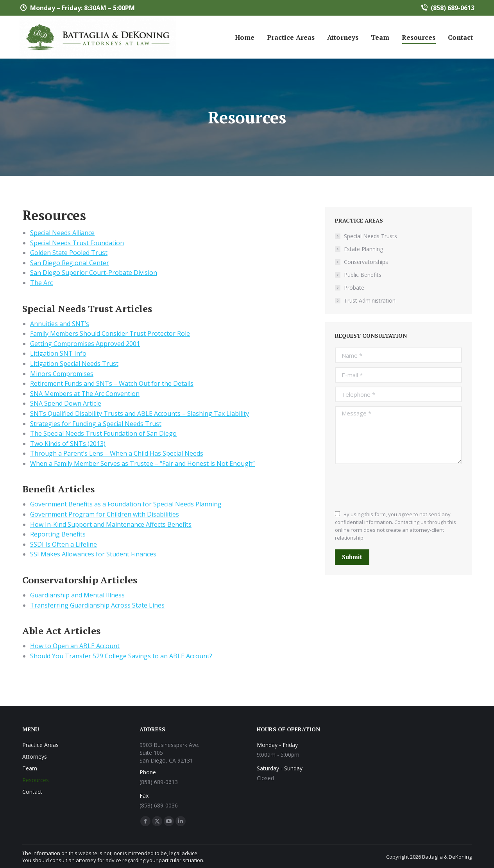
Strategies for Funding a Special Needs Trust (96, 424)
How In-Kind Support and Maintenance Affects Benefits (111, 524)
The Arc (41, 283)
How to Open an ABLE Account (75, 646)
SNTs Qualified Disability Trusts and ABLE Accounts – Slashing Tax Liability (140, 414)
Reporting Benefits (58, 534)
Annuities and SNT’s (60, 324)
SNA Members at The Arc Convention (85, 394)
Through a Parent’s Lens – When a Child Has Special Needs (117, 453)
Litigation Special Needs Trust (74, 364)
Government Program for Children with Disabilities (105, 514)
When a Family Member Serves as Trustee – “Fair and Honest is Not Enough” (142, 463)
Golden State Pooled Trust (69, 253)
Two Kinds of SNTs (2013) (68, 444)
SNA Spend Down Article (66, 403)
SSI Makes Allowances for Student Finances (93, 554)
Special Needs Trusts (370, 236)
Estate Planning (363, 249)
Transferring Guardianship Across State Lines (97, 605)
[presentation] (394, 487)
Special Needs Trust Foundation (77, 243)
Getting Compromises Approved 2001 (85, 344)
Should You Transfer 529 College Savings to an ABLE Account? (121, 656)
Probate (354, 288)
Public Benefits (363, 275)
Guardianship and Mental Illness (77, 595)
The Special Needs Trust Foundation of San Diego (103, 433)
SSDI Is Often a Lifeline (64, 544)
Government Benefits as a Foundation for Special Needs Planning (126, 504)
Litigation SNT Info (58, 353)
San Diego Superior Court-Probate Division (94, 273)
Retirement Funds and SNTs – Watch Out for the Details (112, 383)
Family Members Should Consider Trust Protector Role (110, 333)
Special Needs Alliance (62, 233)
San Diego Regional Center (70, 263)
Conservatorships (366, 262)
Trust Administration (370, 300)
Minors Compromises (62, 374)
